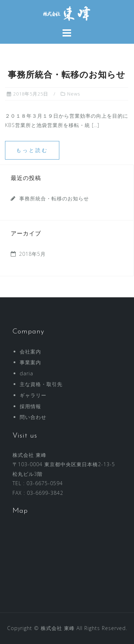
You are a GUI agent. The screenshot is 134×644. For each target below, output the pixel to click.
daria (26, 373)
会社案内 (30, 352)
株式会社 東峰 (58, 628)
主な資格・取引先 (41, 384)
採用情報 (30, 406)
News (74, 94)
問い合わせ (33, 417)
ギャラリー (33, 395)
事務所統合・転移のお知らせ (67, 75)
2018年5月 (32, 254)
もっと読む (32, 150)
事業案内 (30, 362)
